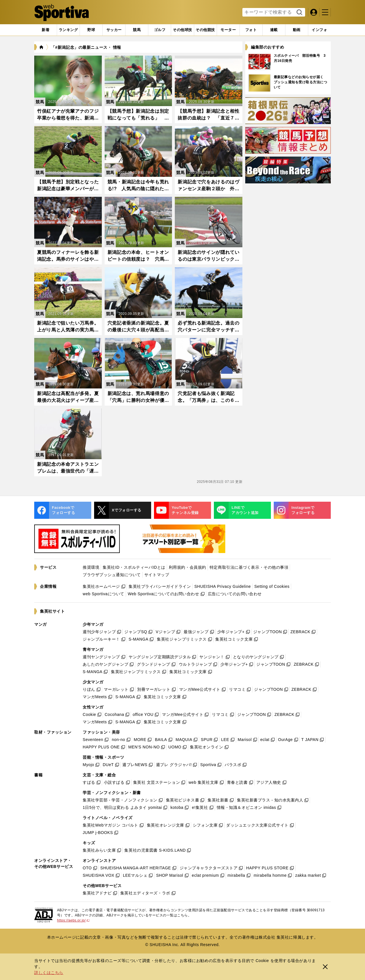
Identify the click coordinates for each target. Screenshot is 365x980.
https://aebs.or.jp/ (73, 920)
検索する (299, 13)
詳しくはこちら (49, 973)
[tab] (91, 30)
